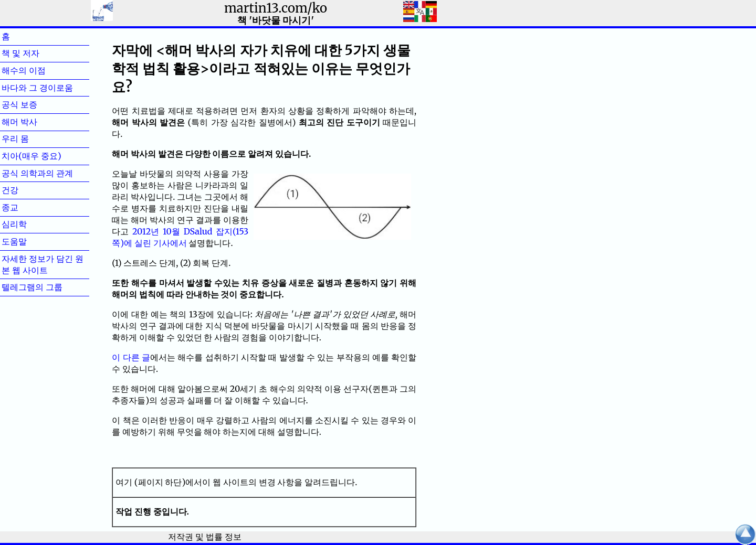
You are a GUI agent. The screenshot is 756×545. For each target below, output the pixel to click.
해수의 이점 (40, 70)
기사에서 (170, 243)
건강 (27, 190)
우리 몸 (32, 138)
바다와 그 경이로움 (37, 88)
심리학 (31, 224)
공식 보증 (36, 104)
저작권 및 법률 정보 (204, 537)
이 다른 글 (131, 357)
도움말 (31, 241)
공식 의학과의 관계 (37, 173)
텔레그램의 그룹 (32, 287)
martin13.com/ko (276, 8)
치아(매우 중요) (31, 156)
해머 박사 (36, 122)
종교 (27, 207)
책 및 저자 (37, 53)
